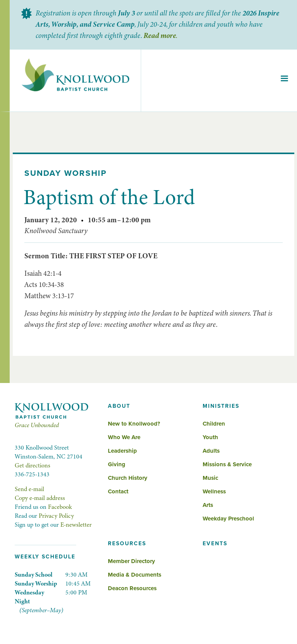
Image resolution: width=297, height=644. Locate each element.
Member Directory (131, 561)
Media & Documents (135, 575)
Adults (211, 451)
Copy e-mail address (40, 498)
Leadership (122, 451)
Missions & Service (227, 464)
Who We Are (124, 437)
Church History (128, 478)
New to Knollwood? (134, 424)
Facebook (60, 507)
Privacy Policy (56, 516)
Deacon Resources (132, 588)
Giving (117, 464)
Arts (208, 505)
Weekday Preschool (228, 519)
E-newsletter (76, 525)
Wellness (214, 491)
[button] (284, 81)
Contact (118, 491)
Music (210, 478)
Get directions (32, 465)
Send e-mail (29, 489)
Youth (210, 437)
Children (214, 424)
